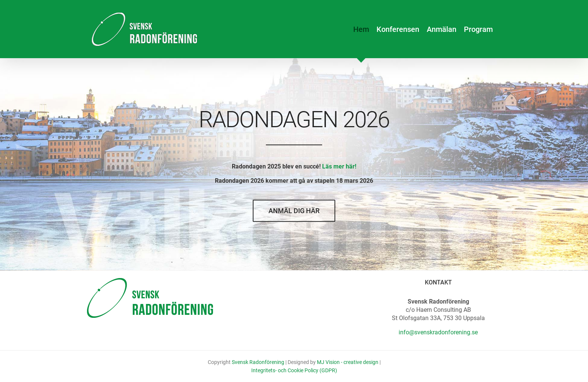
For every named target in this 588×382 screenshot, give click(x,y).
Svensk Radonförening (258, 362)
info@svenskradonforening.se (438, 332)
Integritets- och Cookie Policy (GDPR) (294, 370)
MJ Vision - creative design (348, 362)
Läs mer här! (339, 167)
